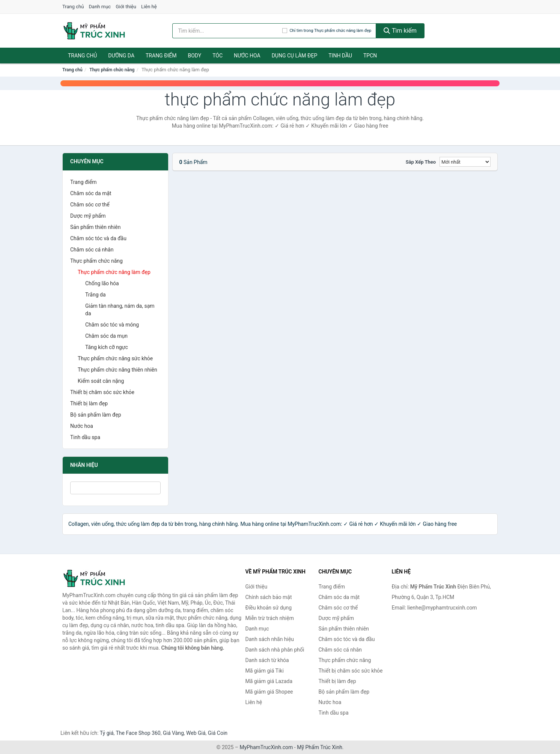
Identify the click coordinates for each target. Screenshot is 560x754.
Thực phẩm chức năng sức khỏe (115, 358)
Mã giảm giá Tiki (265, 671)
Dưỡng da (121, 56)
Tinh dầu (340, 56)
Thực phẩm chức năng (112, 70)
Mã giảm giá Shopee (269, 692)
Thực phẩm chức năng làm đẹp (114, 272)
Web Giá (196, 733)
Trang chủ (73, 7)
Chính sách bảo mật (269, 597)
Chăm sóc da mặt (91, 193)
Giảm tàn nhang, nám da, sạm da (120, 310)
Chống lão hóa (102, 283)
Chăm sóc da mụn (106, 336)
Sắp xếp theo (421, 162)
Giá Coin (218, 733)
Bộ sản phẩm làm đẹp (96, 415)
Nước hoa (247, 56)
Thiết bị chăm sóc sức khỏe (102, 392)
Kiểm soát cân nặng (101, 381)
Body (195, 56)
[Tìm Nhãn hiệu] (115, 488)
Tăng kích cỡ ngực (107, 347)
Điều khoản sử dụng (269, 608)
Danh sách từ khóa (267, 660)
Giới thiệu (126, 7)
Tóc (218, 56)
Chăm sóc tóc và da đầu (98, 238)
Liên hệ (149, 7)
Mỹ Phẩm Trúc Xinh (320, 747)
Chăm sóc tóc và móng (112, 325)
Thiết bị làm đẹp (89, 403)
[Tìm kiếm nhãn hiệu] (227, 31)
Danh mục (100, 7)
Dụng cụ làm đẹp (295, 56)
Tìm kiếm (400, 31)
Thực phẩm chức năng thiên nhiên (117, 370)
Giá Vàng (173, 733)
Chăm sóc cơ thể (90, 205)
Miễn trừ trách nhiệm (270, 618)
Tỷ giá (107, 733)
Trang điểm (161, 56)
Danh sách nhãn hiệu (270, 639)
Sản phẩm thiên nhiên (95, 227)
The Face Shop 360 (138, 733)
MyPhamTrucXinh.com (266, 747)
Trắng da (96, 295)
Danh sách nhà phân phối (275, 650)
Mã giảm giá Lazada (269, 681)
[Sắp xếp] (465, 162)
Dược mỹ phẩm (88, 216)
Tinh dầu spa (85, 437)
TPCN (370, 56)
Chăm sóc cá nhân (92, 250)
